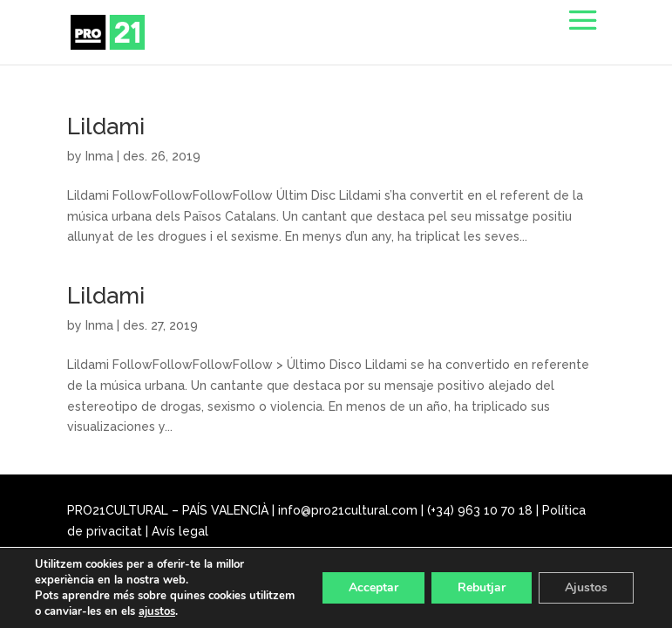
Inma (99, 156)
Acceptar (373, 587)
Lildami (106, 126)
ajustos (157, 611)
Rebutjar (482, 587)
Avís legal (180, 531)
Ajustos (586, 587)
